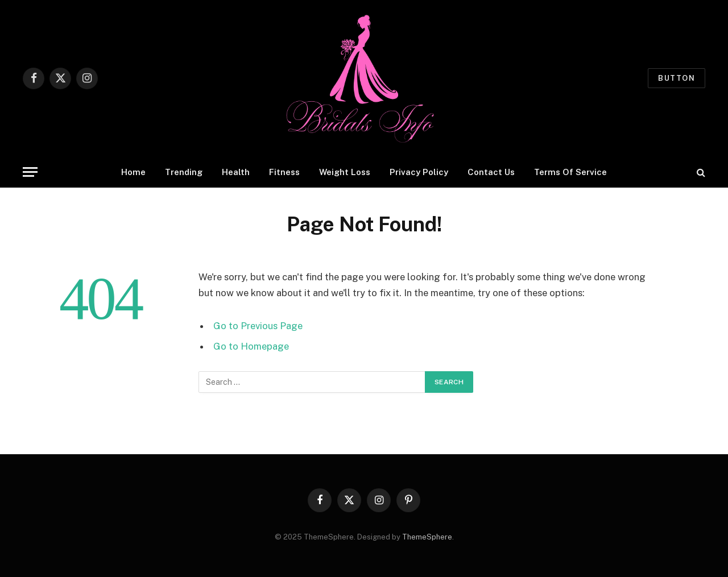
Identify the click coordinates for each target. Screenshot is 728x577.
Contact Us (491, 172)
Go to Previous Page (258, 326)
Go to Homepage (251, 346)
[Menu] (30, 172)
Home (133, 172)
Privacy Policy (419, 172)
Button (677, 78)
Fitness (284, 172)
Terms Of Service (570, 172)
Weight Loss (345, 172)
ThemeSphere (427, 537)
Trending (184, 172)
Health (236, 172)
